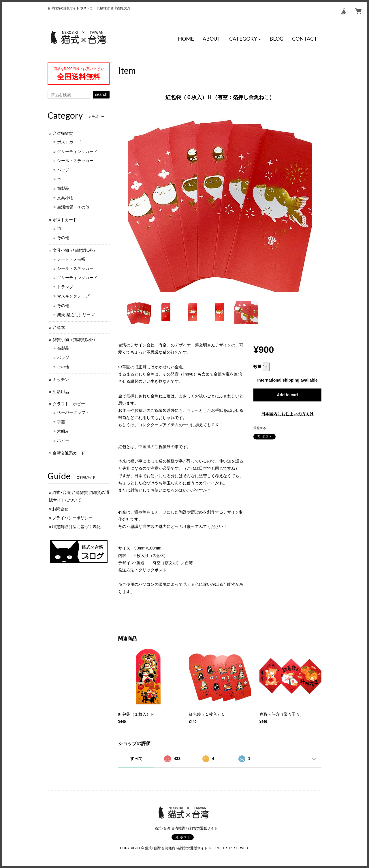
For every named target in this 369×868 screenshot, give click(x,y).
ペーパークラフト (73, 412)
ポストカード (69, 142)
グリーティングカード (77, 151)
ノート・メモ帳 (71, 259)
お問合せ (60, 509)
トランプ (65, 287)
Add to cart (287, 395)
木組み (63, 431)
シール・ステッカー (75, 161)
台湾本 (59, 327)
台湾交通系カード (69, 453)
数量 (257, 367)
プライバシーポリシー (72, 518)
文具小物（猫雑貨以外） (75, 250)
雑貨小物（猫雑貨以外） (75, 340)
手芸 (61, 422)
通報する (260, 428)
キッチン (61, 380)
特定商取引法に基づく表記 (76, 527)
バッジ (63, 170)
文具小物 (65, 198)
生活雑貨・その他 (73, 207)
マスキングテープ (73, 296)
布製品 (63, 188)
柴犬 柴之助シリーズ (76, 315)
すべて (136, 759)
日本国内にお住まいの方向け (287, 414)
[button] (245, 39)
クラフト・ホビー (69, 404)
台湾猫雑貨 (63, 133)
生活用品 (61, 392)
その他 (63, 238)
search (101, 94)
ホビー (63, 440)
